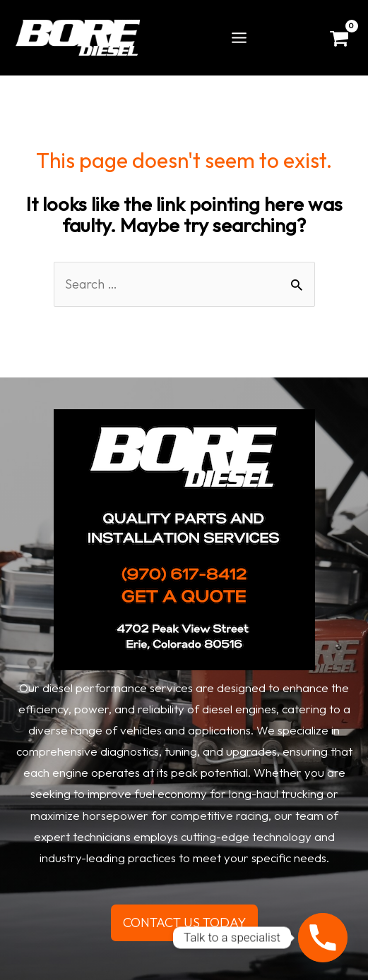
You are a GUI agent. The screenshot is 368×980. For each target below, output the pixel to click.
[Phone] (323, 938)
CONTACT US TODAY (184, 922)
